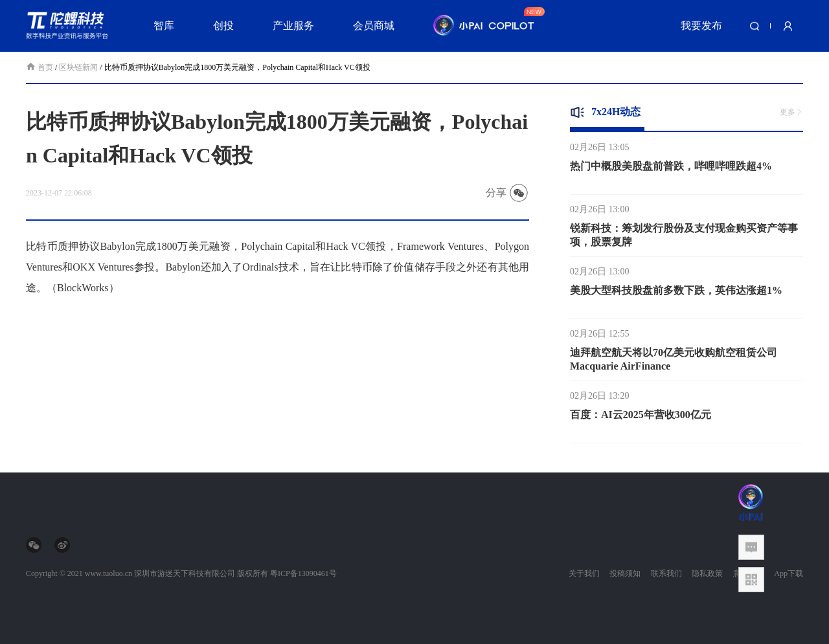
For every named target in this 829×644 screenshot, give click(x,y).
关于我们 (584, 573)
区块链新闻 (78, 67)
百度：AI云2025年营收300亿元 (641, 418)
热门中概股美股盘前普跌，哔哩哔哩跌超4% (671, 169)
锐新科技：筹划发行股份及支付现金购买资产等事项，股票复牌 (684, 238)
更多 (791, 112)
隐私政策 (707, 573)
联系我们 (666, 573)
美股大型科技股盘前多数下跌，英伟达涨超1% (676, 294)
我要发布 (701, 26)
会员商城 (374, 26)
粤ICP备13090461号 (303, 573)
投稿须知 (625, 573)
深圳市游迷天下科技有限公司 (185, 573)
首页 (40, 67)
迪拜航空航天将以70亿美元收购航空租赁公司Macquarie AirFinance (674, 362)
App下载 (789, 573)
